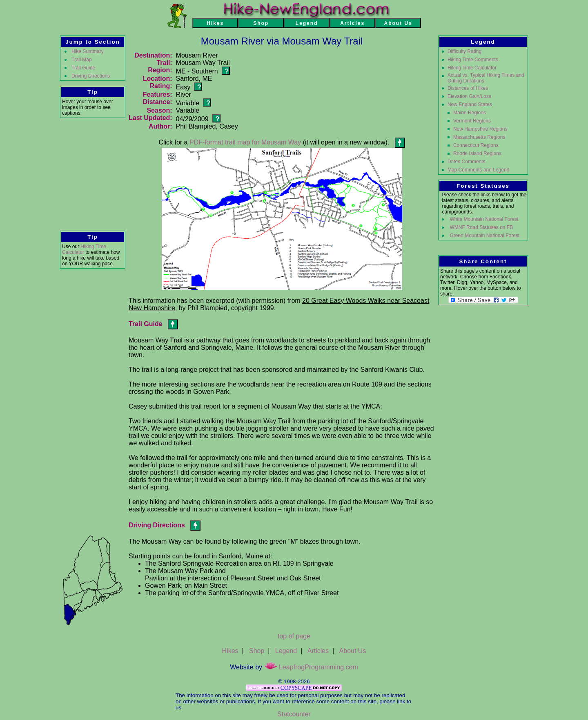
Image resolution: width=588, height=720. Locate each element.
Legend (286, 651)
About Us (353, 651)
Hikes (230, 651)
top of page (294, 636)
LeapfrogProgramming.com (311, 667)
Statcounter (294, 714)
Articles (318, 651)
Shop (257, 651)
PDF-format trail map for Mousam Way (245, 142)
